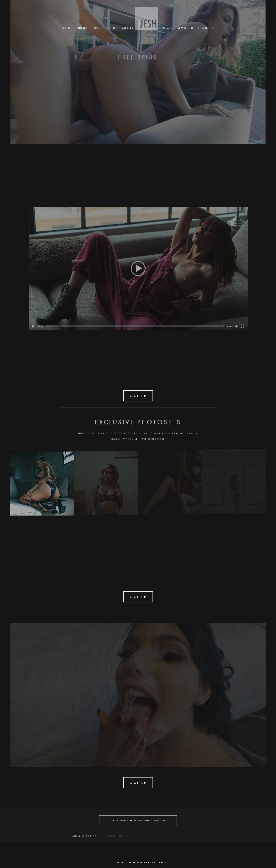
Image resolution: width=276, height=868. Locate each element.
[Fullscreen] (243, 325)
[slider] (135, 325)
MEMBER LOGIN (188, 28)
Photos (99, 28)
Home (67, 28)
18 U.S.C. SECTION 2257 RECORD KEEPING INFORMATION (138, 821)
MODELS (127, 28)
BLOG (114, 28)
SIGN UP (208, 28)
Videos (82, 28)
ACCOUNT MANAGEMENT (84, 836)
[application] (138, 267)
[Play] (33, 325)
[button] (138, 267)
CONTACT (166, 28)
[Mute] (237, 325)
